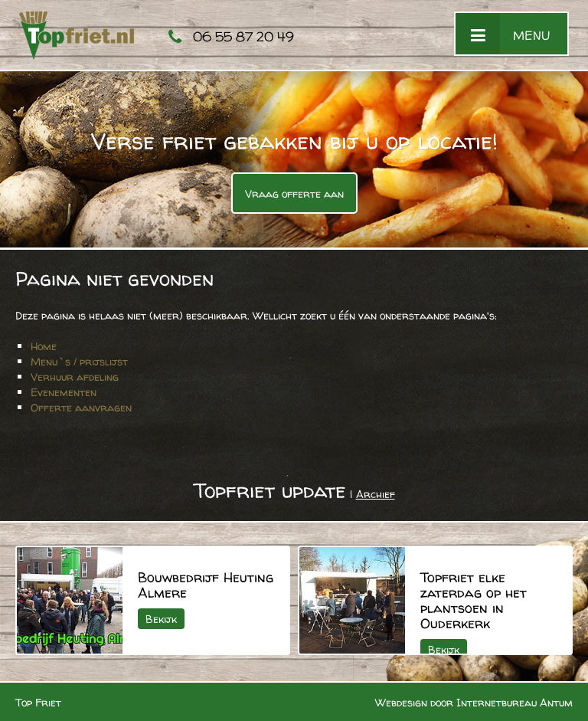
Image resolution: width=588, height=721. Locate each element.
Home (44, 346)
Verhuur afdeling (75, 377)
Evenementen (64, 392)
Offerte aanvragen (81, 407)
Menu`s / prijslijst (79, 361)
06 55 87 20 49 (243, 36)
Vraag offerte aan (294, 193)
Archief (376, 494)
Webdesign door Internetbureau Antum (474, 702)
